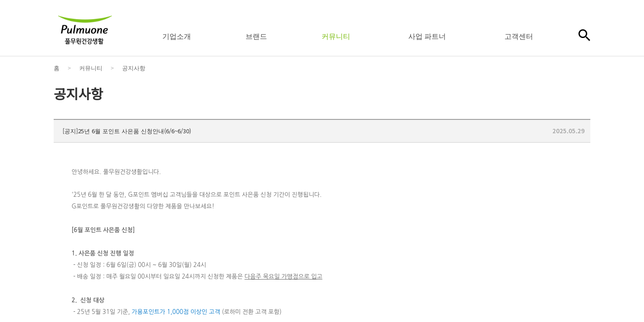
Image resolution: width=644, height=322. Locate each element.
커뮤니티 (336, 36)
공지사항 (134, 68)
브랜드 (256, 36)
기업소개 (177, 36)
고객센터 (519, 36)
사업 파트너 (427, 36)
